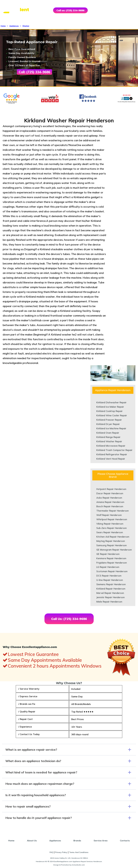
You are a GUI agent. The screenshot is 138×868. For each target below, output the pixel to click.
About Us (32, 841)
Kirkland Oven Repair (108, 433)
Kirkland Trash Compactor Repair (114, 450)
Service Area (101, 841)
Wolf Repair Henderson (109, 515)
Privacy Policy (61, 852)
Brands (77, 841)
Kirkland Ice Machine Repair (111, 428)
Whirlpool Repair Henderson (112, 519)
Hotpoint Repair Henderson (111, 489)
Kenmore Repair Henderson (111, 558)
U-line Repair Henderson (110, 580)
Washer (26, 26)
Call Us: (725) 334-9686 (69, 619)
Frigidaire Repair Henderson (112, 563)
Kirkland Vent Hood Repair (111, 459)
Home (3, 26)
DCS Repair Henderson (109, 576)
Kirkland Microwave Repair (111, 446)
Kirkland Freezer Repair (109, 420)
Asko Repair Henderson (109, 498)
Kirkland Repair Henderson (111, 589)
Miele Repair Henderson (109, 602)
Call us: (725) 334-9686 (70, 10)
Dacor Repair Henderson (110, 493)
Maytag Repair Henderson (111, 541)
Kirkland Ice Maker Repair (110, 407)
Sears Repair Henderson (110, 532)
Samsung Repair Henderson (112, 545)
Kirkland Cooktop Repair (109, 411)
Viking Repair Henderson (110, 524)
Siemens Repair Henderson (111, 584)
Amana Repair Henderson (110, 502)
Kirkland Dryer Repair (108, 424)
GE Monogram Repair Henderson (114, 550)
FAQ (51, 852)
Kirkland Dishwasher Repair (111, 402)
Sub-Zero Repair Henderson (112, 528)
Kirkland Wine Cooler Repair (112, 415)
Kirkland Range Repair (108, 437)
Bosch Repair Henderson (110, 506)
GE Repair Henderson (108, 554)
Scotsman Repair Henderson (112, 571)
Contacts (125, 841)
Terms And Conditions (79, 852)
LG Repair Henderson (108, 567)
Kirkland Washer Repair (109, 441)
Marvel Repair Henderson (110, 593)
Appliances (14, 26)
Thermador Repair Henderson (113, 511)
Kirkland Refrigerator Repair (112, 454)
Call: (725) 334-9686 (34, 72)
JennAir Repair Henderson (111, 597)
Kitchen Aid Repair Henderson (113, 537)
